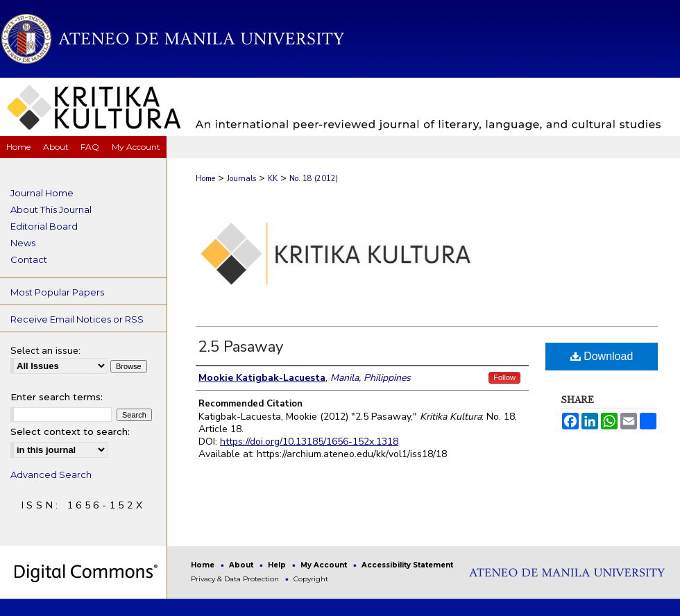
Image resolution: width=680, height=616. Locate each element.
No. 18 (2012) (314, 179)
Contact (29, 259)
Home (205, 179)
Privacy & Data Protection (236, 579)
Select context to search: (70, 431)
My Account (325, 565)
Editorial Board (44, 226)
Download (602, 356)
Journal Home (42, 193)
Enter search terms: (57, 397)
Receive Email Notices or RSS (77, 319)
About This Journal (51, 209)
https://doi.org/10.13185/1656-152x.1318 (309, 442)
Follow (504, 377)
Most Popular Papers (57, 292)
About (242, 565)
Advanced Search (51, 474)
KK (273, 179)
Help (278, 565)
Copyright (311, 579)
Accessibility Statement (407, 565)
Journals (241, 179)
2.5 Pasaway (241, 347)
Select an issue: (45, 351)
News (23, 243)
